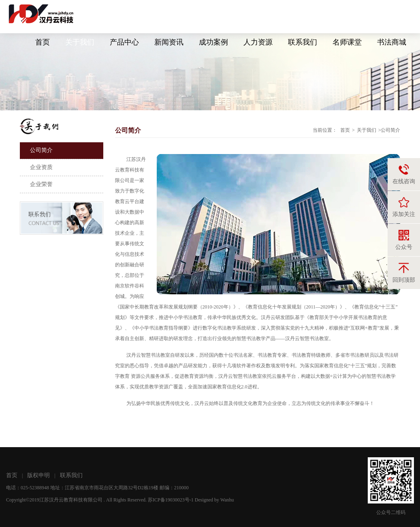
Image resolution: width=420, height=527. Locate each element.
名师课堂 (347, 42)
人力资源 (258, 42)
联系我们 (303, 42)
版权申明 (38, 475)
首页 (43, 42)
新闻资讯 (169, 42)
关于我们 (80, 42)
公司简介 (41, 150)
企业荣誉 (41, 184)
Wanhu (227, 500)
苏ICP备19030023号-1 (171, 500)
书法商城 (392, 42)
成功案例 (213, 42)
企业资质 (41, 167)
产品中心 (124, 42)
